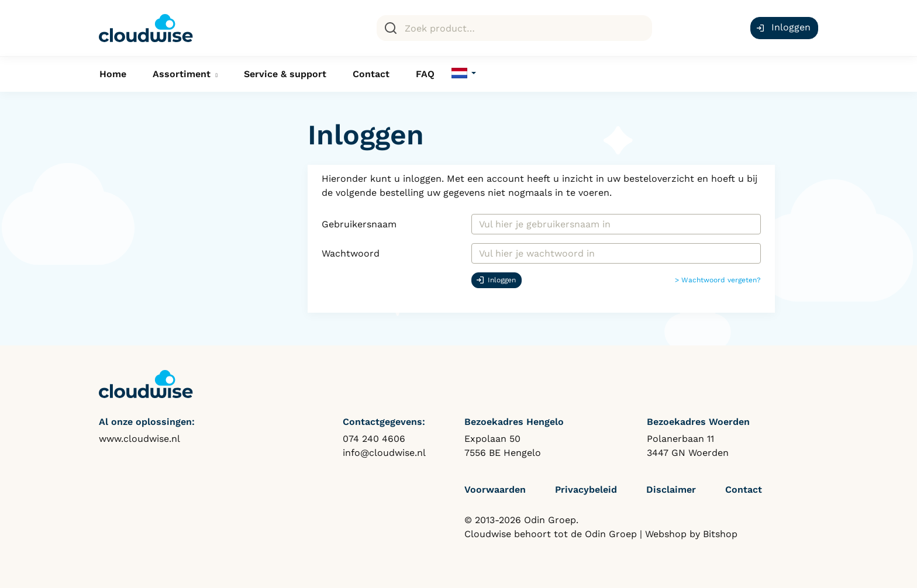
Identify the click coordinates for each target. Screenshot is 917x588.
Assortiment (182, 74)
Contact (371, 74)
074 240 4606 (374, 439)
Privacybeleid (586, 490)
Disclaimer (671, 490)
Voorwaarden (495, 490)
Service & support (285, 74)
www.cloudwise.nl (139, 439)
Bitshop (720, 534)
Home (113, 74)
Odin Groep (611, 534)
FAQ (425, 74)
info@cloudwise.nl (384, 453)
